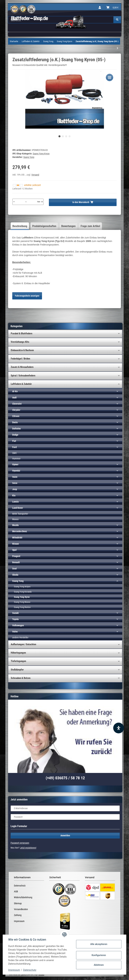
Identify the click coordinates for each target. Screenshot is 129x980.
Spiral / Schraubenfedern (23, 376)
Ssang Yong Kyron (41, 154)
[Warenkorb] (112, 8)
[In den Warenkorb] (83, 202)
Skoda (15, 575)
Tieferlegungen (18, 661)
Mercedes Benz (20, 531)
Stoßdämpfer (17, 670)
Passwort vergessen (20, 843)
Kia (14, 495)
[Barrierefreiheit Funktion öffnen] (119, 728)
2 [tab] (63, 136)
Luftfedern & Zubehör (21, 384)
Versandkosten (21, 909)
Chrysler (16, 410)
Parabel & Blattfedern (21, 333)
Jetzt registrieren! (28, 848)
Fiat (14, 441)
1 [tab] (59, 136)
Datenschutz (20, 886)
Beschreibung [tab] (20, 226)
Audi (14, 398)
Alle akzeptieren (99, 944)
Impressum (19, 921)
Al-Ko (15, 391)
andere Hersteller (20, 637)
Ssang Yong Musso (22, 602)
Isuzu (15, 477)
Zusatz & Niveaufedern (22, 367)
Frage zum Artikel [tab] (90, 226)
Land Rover (18, 508)
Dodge (15, 435)
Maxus (15, 519)
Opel (14, 550)
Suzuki (16, 613)
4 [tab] (70, 136)
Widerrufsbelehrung (23, 897)
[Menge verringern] (14, 202)
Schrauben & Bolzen (21, 678)
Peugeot (16, 556)
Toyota (15, 619)
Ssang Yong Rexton (22, 607)
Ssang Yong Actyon (22, 587)
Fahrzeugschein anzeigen (27, 296)
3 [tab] (66, 136)
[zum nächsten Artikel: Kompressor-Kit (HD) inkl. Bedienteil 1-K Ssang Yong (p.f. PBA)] (117, 48)
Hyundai (16, 471)
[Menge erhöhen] (42, 202)
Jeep (15, 489)
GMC (15, 453)
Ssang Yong (18, 581)
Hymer (15, 464)
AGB (16, 891)
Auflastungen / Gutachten (23, 644)
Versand (35, 175)
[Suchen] (117, 20)
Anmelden (65, 835)
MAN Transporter (20, 514)
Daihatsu (16, 429)
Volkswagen (18, 625)
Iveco (15, 483)
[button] (100, 8)
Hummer (16, 459)
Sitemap (18, 903)
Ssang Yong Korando (23, 592)
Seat (14, 569)
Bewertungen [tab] (68, 226)
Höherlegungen (18, 653)
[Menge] (26, 202)
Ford (14, 447)
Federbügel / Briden (20, 359)
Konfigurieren (99, 955)
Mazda (15, 525)
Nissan (16, 544)
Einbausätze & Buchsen (22, 350)
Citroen (16, 416)
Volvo (15, 632)
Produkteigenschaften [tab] (44, 226)
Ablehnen (99, 965)
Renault (16, 562)
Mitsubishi (17, 538)
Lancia (15, 502)
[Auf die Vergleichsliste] (110, 77)
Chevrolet (17, 404)
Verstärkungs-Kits (20, 342)
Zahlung (18, 915)
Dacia (15, 422)
